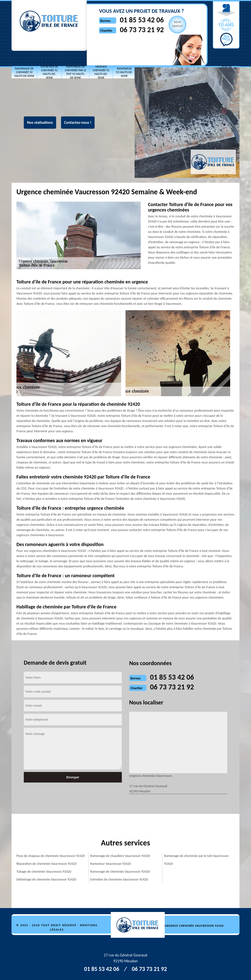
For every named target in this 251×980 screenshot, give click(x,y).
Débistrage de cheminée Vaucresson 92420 (46, 879)
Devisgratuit (178, 24)
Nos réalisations (40, 122)
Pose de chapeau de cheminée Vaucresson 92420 (51, 856)
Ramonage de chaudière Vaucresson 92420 (120, 856)
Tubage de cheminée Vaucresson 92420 (44, 872)
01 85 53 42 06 (142, 20)
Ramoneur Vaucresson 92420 (111, 864)
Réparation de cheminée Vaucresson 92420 (46, 864)
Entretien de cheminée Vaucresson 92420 (119, 879)
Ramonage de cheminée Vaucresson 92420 (120, 872)
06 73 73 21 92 (142, 30)
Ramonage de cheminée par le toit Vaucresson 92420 (196, 860)
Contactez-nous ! (78, 122)
